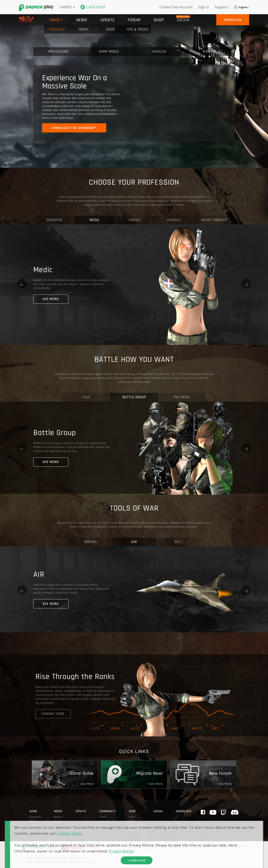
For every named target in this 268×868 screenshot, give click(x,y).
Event (103, 817)
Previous (22, 284)
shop (132, 811)
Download (184, 811)
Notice (58, 817)
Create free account (176, 7)
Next (246, 284)
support (222, 7)
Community (107, 811)
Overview (35, 817)
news (58, 811)
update (81, 811)
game (33, 811)
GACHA (158, 811)
